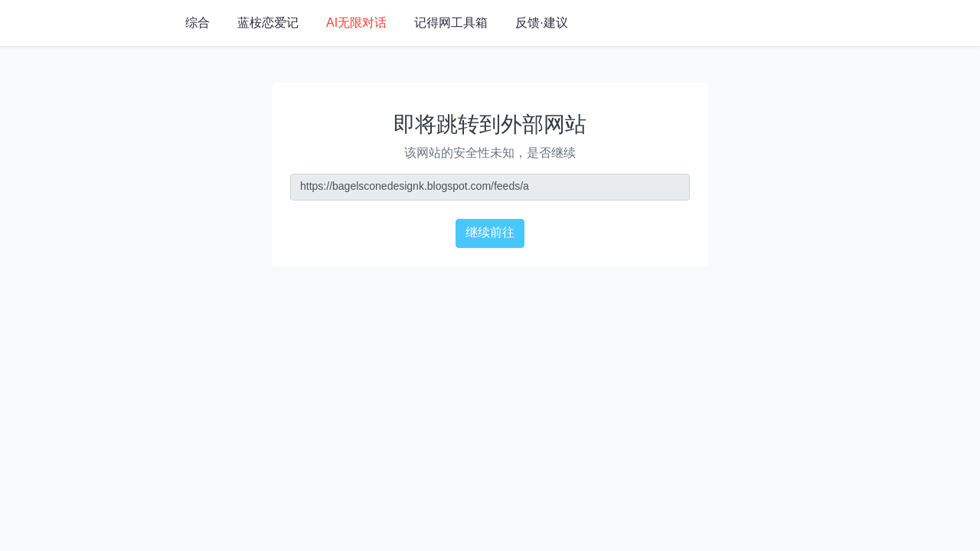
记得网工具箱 (451, 23)
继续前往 (490, 233)
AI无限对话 (356, 23)
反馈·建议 (541, 23)
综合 (198, 23)
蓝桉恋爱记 (268, 23)
